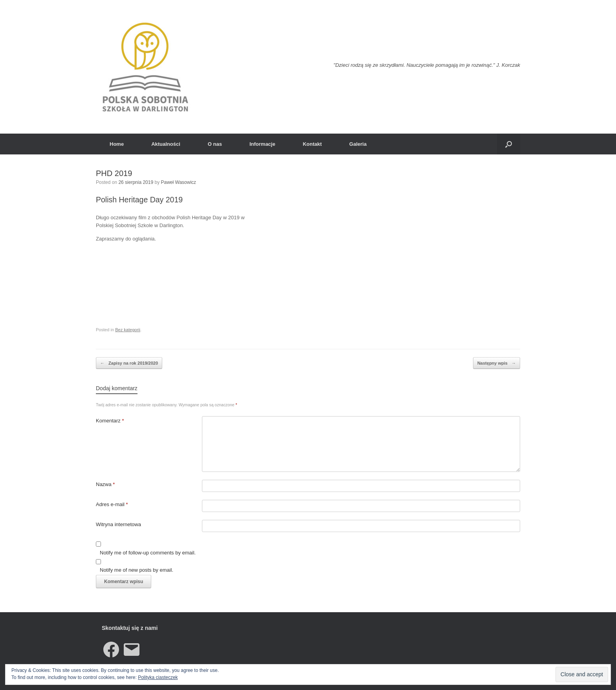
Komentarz (110, 421)
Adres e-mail (112, 504)
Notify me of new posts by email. (137, 570)
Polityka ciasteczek (158, 677)
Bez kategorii (128, 330)
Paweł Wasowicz (178, 182)
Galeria (358, 144)
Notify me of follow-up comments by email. (148, 553)
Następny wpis (497, 363)
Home (117, 144)
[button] (509, 144)
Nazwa (105, 484)
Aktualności (166, 144)
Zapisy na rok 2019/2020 (129, 363)
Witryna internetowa (118, 524)
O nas (215, 144)
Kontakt (312, 144)
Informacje (262, 144)
